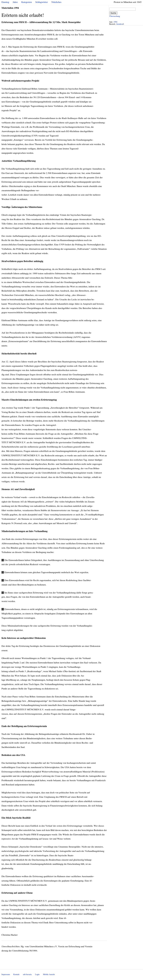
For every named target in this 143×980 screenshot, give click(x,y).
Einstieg (5, 2)
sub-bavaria (27, 975)
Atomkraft (120, 24)
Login (37, 975)
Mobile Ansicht (49, 975)
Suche (113, 13)
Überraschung (115, 16)
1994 (115, 22)
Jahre (15, 2)
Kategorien (27, 2)
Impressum (6, 975)
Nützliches (56, 2)
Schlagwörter (42, 2)
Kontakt (16, 975)
